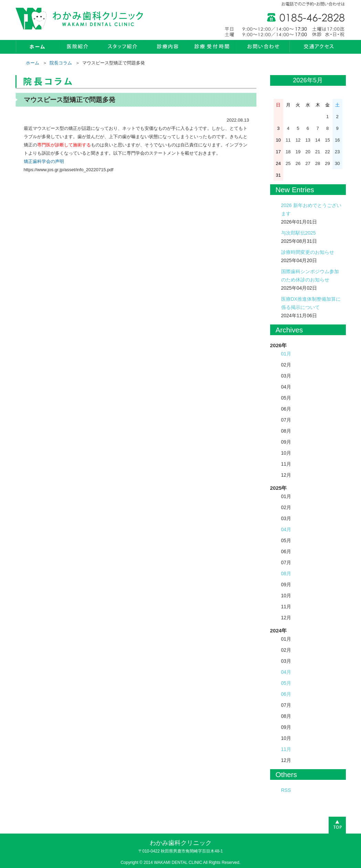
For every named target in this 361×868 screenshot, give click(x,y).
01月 (286, 354)
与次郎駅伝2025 (299, 233)
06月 (286, 694)
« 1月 (277, 81)
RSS (286, 790)
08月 (286, 573)
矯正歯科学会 (37, 161)
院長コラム (61, 63)
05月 (286, 683)
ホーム (33, 63)
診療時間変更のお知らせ (308, 252)
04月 (286, 529)
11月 (286, 749)
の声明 (57, 161)
